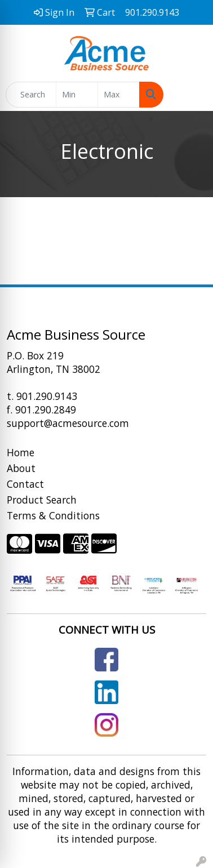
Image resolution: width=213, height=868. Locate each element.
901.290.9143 (47, 396)
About (21, 468)
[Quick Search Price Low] (77, 95)
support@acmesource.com (68, 423)
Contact (25, 484)
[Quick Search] (31, 95)
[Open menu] (190, 95)
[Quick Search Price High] (119, 95)
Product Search (42, 500)
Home (21, 452)
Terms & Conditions (53, 515)
